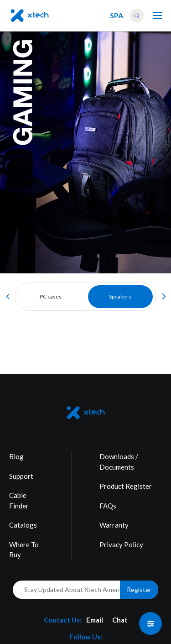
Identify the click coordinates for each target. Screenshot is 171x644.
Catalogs (23, 525)
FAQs (108, 506)
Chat (120, 620)
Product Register (126, 486)
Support (21, 476)
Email (95, 620)
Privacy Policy (121, 545)
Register (139, 589)
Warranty (114, 525)
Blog (16, 456)
